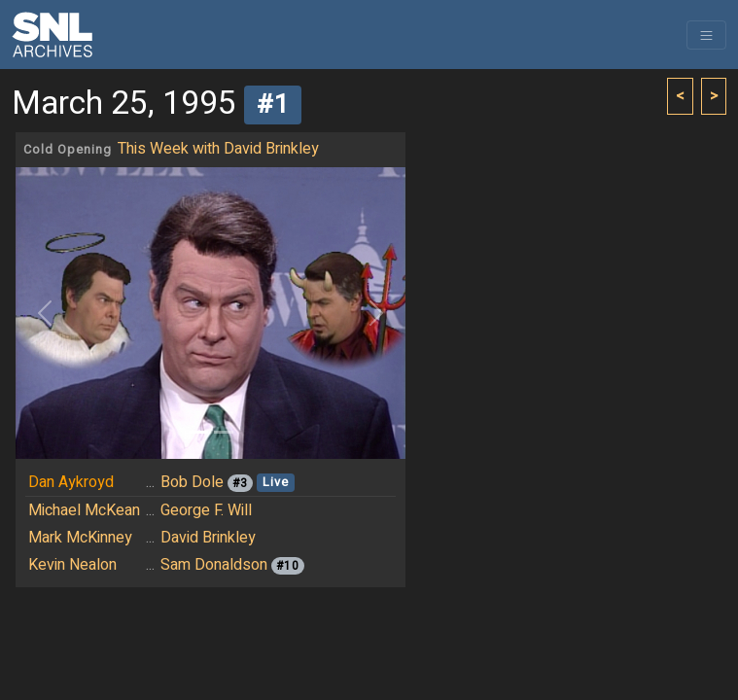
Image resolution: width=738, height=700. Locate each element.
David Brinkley (208, 538)
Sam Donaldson (214, 565)
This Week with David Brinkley (218, 149)
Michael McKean (84, 510)
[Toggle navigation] (706, 35)
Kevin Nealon (72, 565)
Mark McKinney (80, 538)
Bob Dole (192, 482)
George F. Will (206, 510)
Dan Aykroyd (71, 482)
